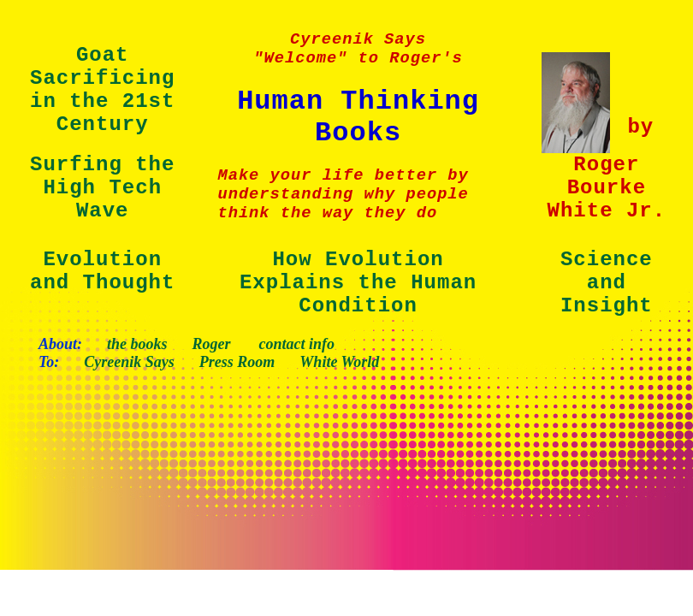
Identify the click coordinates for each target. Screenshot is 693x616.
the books (137, 344)
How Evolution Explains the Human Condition (358, 283)
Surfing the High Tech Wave (102, 188)
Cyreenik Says (129, 362)
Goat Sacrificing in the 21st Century (102, 90)
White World (339, 362)
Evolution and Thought (102, 271)
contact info (297, 344)
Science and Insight (607, 283)
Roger (212, 344)
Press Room (237, 362)
